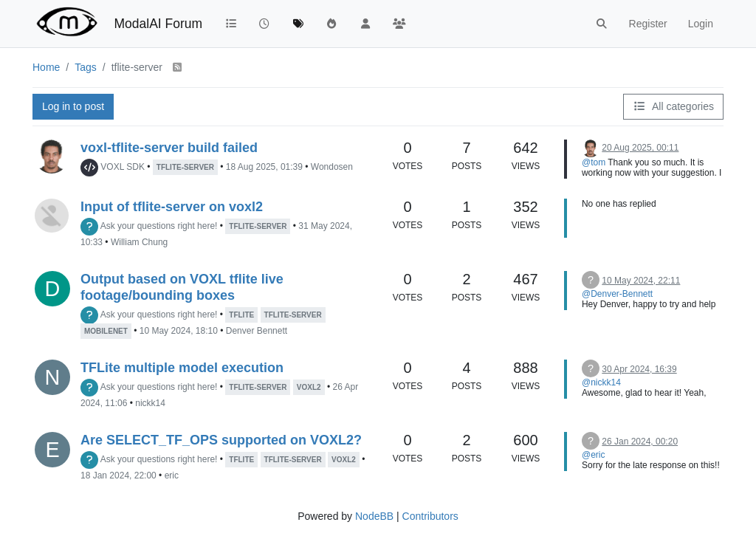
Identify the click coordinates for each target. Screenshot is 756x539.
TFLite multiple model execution (182, 368)
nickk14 (150, 403)
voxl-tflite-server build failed (169, 148)
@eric (594, 455)
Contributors (430, 516)
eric (172, 476)
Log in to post (73, 106)
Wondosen (332, 167)
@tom (594, 162)
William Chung (139, 242)
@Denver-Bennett (617, 294)
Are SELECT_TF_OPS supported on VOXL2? (221, 440)
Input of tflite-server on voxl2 (172, 207)
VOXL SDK (123, 167)
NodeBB (374, 516)
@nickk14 (601, 382)
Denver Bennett (257, 331)
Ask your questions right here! (159, 226)
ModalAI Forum (158, 24)
